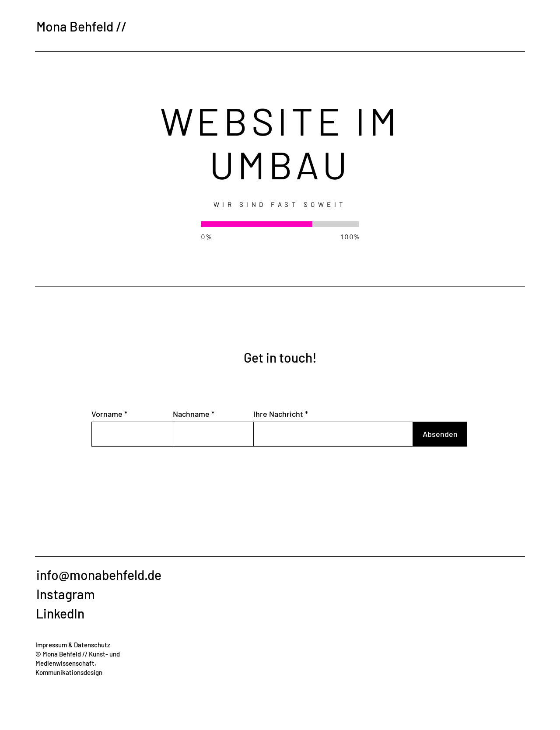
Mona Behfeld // (81, 26)
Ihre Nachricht (278, 414)
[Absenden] (440, 434)
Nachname (191, 414)
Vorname (107, 414)
